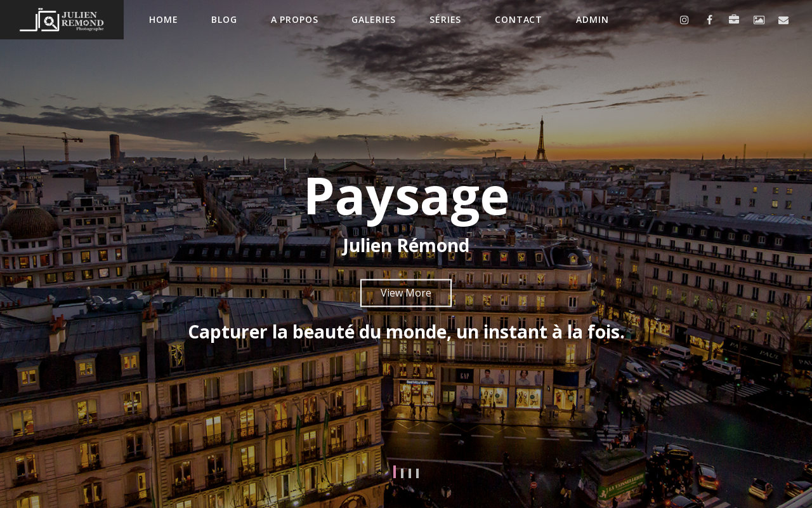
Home (163, 19)
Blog (224, 19)
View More (406, 293)
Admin (592, 19)
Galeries (374, 19)
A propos (295, 19)
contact (519, 19)
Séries (445, 19)
